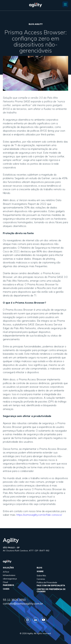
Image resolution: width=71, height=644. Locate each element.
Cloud (5, 582)
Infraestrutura (9, 575)
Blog (39, 568)
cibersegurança (10, 579)
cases (6, 589)
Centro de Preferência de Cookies (51, 590)
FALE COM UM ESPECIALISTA (51, 585)
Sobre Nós (41, 576)
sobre (40, 571)
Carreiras (41, 579)
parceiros (8, 585)
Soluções (8, 568)
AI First (6, 572)
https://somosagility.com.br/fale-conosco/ (39, 515)
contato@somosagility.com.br (23, 603)
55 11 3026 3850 (14, 600)
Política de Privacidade (47, 582)
